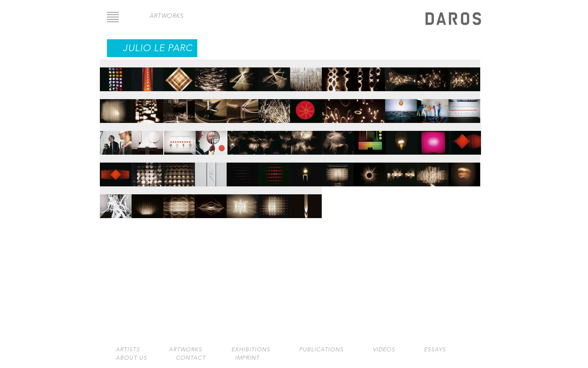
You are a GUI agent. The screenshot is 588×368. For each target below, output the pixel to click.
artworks (166, 16)
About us (131, 358)
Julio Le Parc (158, 48)
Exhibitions (251, 350)
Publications (321, 350)
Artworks (185, 350)
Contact (191, 358)
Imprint (247, 358)
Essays (435, 350)
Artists (128, 350)
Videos (384, 350)
